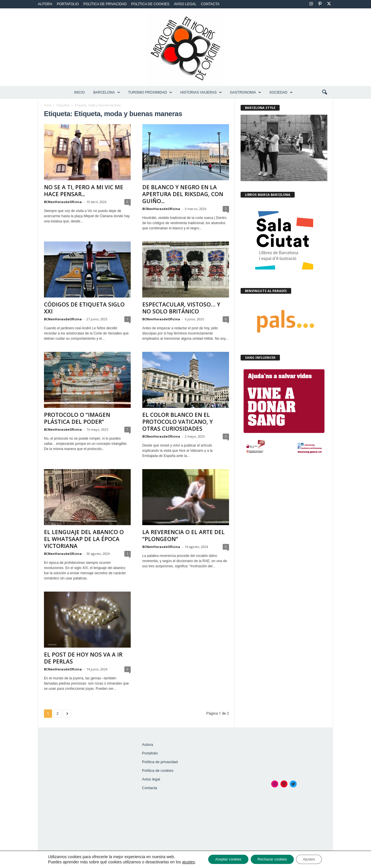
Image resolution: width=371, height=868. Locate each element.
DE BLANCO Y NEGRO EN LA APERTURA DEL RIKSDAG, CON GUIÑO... (183, 194)
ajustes (180, 862)
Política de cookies (150, 4)
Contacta (210, 4)
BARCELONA (107, 92)
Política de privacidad (105, 4)
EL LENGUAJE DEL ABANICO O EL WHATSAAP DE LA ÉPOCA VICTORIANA (84, 539)
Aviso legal (185, 4)
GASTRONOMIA (246, 92)
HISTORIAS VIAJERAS (201, 92)
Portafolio (68, 4)
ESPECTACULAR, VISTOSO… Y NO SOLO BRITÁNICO (181, 308)
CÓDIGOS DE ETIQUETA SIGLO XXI (84, 308)
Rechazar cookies (273, 859)
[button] (324, 92)
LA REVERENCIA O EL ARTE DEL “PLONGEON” (183, 536)
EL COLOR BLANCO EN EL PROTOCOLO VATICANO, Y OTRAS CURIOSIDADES (178, 422)
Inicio (79, 92)
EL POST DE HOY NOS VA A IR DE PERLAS (83, 658)
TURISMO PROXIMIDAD (150, 92)
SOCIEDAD (281, 92)
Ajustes (315, 859)
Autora (45, 4)
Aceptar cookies (223, 859)
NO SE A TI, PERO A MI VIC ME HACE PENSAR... (84, 191)
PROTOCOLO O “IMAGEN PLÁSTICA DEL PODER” (77, 418)
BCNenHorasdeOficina (63, 202)
